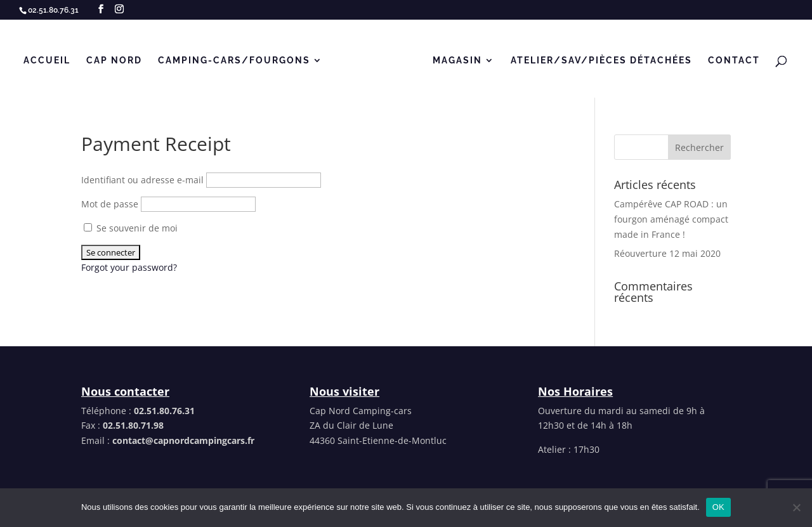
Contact (734, 61)
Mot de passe (110, 204)
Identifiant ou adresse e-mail (142, 180)
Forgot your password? (129, 267)
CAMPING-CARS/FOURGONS (234, 61)
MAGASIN (457, 61)
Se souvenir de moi (131, 228)
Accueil (47, 61)
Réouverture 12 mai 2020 (667, 253)
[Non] (796, 507)
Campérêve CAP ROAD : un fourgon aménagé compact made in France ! (671, 219)
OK (718, 507)
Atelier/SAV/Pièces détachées (601, 61)
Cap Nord (114, 61)
